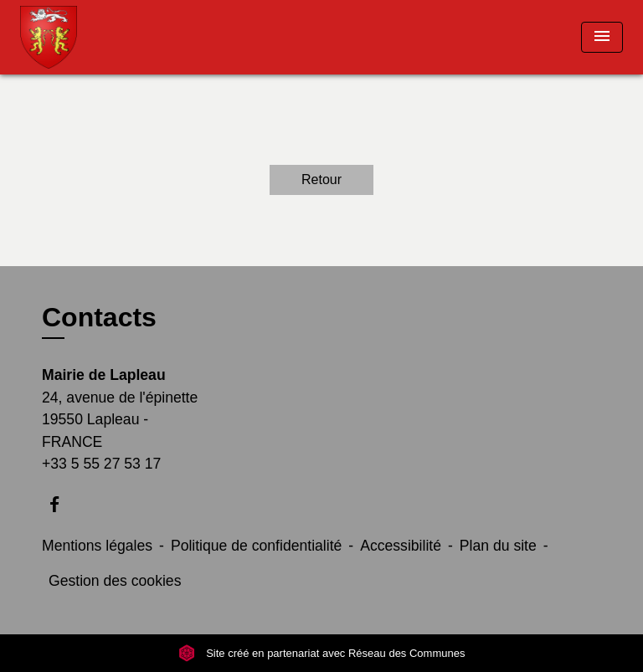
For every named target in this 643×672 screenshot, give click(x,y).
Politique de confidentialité (256, 546)
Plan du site (498, 546)
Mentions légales (97, 546)
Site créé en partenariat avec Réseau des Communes (322, 653)
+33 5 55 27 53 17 (101, 464)
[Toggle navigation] (602, 37)
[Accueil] (83, 37)
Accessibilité (401, 546)
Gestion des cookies (115, 581)
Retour (321, 180)
